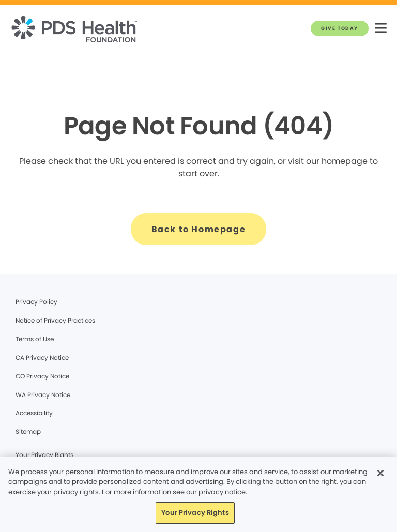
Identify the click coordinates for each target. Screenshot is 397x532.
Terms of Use (35, 339)
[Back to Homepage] (199, 229)
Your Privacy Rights (44, 455)
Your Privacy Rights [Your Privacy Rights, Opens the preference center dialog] (195, 513)
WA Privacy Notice (43, 395)
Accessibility (34, 413)
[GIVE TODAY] (340, 28)
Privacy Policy (36, 302)
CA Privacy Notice (42, 358)
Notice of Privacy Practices (55, 320)
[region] (198, 494)
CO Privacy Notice (42, 376)
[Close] (380, 473)
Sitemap (28, 431)
